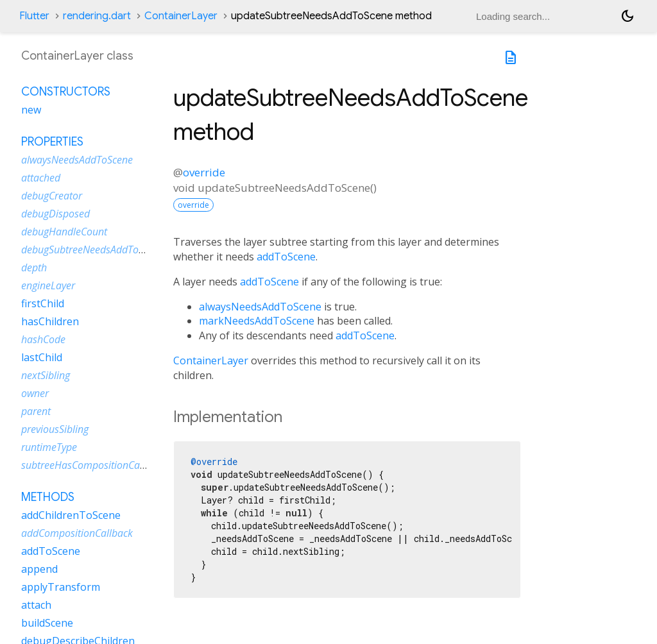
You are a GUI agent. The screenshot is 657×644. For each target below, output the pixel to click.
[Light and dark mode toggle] (627, 16)
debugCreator (52, 196)
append (39, 569)
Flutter (34, 16)
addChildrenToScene (71, 515)
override (204, 172)
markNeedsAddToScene (257, 321)
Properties (52, 142)
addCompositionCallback (77, 533)
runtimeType (49, 447)
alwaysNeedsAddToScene (260, 307)
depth (34, 267)
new (31, 110)
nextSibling (46, 375)
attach (36, 605)
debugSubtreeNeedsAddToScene (93, 250)
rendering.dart (97, 16)
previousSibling (55, 429)
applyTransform (61, 587)
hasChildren (50, 321)
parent (36, 411)
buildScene (47, 623)
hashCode (43, 339)
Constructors (66, 92)
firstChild (43, 303)
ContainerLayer (181, 16)
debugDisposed (55, 214)
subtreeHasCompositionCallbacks (96, 465)
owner (35, 393)
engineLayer (48, 285)
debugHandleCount (64, 232)
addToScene (286, 257)
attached (41, 178)
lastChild (42, 357)
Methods (48, 497)
